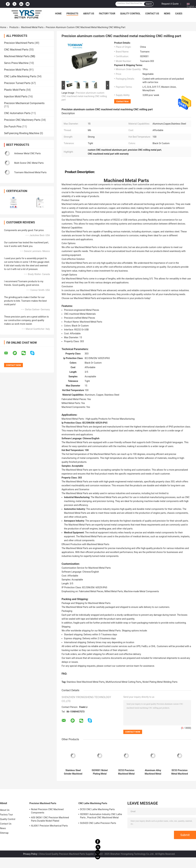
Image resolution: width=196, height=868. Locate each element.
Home (58, 14)
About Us (89, 14)
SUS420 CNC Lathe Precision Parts (98, 823)
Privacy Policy (30, 854)
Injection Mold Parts (16, 96)
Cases (179, 14)
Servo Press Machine (16, 63)
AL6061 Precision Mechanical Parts (49, 826)
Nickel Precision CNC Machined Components (47, 811)
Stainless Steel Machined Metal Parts (86, 682)
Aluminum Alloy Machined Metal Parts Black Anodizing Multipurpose (153, 772)
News (167, 14)
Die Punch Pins (13, 127)
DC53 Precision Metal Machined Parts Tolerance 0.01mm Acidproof (180, 772)
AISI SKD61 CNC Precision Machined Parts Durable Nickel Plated (50, 819)
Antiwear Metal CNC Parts (27, 153)
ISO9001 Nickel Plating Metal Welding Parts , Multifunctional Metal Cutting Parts (100, 772)
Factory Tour (107, 14)
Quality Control (130, 14)
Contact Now (122, 101)
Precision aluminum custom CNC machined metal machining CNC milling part (84, 96)
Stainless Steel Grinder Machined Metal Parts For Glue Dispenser (73, 772)
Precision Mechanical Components (24, 103)
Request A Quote (170, 4)
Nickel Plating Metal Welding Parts (160, 682)
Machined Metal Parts (32, 27)
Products (72, 14)
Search (149, 4)
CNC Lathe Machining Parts (20, 76)
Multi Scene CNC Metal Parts (29, 163)
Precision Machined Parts (19, 43)
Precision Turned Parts (17, 83)
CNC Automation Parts (17, 113)
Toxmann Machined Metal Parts (30, 172)
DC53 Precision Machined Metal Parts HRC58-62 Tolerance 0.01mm (126, 772)
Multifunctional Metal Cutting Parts (123, 682)
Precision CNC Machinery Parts (22, 120)
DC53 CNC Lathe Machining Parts (97, 809)
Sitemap (4, 833)
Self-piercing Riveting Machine (22, 133)
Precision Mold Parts (16, 70)
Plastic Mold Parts (15, 90)
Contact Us (152, 14)
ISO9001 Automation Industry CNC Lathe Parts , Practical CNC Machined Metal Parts (101, 816)
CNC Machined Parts (16, 50)
